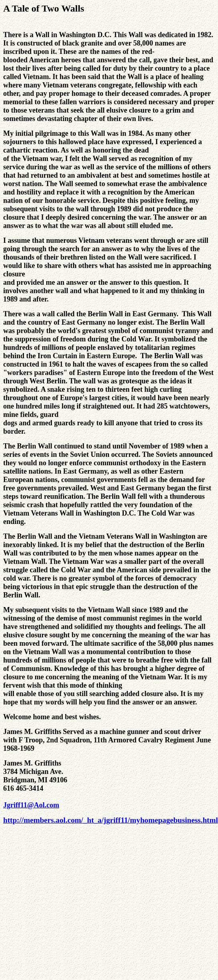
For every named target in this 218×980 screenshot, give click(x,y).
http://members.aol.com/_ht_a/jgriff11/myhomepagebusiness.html (111, 820)
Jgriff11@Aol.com (31, 805)
